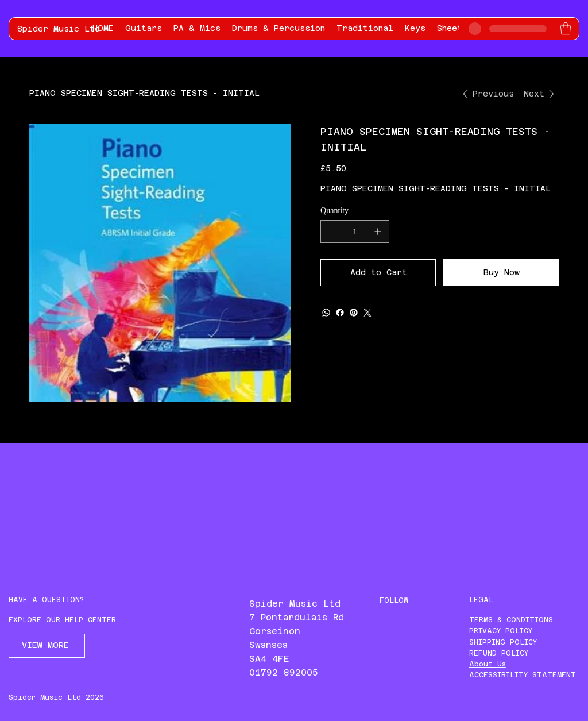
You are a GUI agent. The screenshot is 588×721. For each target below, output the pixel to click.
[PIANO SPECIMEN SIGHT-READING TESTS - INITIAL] (144, 93)
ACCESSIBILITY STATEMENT (523, 675)
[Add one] (378, 232)
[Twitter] (367, 313)
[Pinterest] (354, 313)
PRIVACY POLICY (501, 631)
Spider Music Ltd (59, 29)
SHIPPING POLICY (503, 642)
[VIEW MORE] (47, 646)
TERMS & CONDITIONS (511, 620)
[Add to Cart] (378, 273)
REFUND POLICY (499, 653)
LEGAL (481, 600)
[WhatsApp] (326, 313)
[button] (566, 28)
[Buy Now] (500, 273)
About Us (488, 664)
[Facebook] (340, 313)
